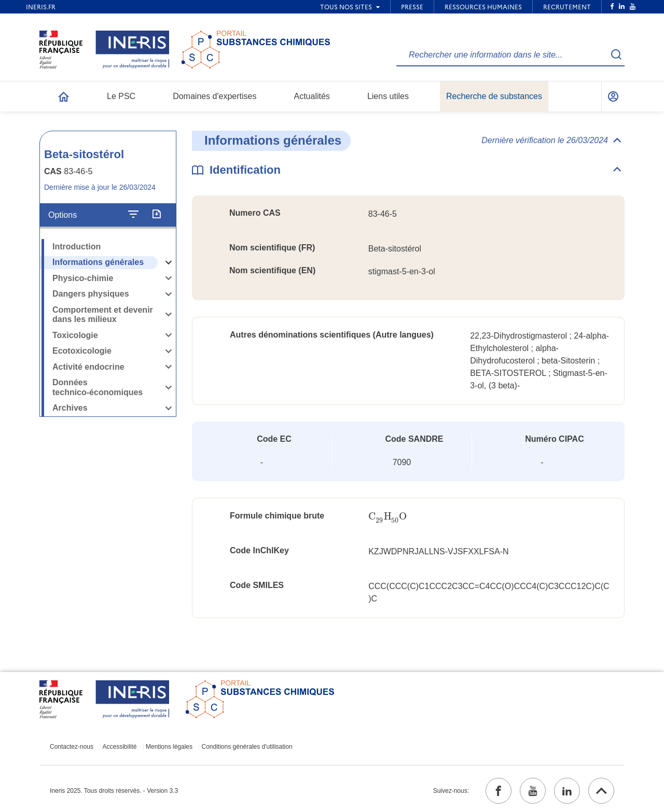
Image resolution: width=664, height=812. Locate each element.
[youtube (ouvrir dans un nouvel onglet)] (533, 791)
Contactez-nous (72, 747)
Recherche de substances (494, 96)
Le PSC (121, 96)
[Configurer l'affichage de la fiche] (133, 215)
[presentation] (388, 517)
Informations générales (98, 262)
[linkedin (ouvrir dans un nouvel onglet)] (567, 791)
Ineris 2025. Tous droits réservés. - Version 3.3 (114, 791)
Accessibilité (120, 747)
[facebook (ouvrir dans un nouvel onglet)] (499, 791)
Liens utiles (388, 96)
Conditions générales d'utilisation (247, 747)
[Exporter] (156, 215)
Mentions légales (169, 747)
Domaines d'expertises (215, 96)
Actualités (312, 96)
